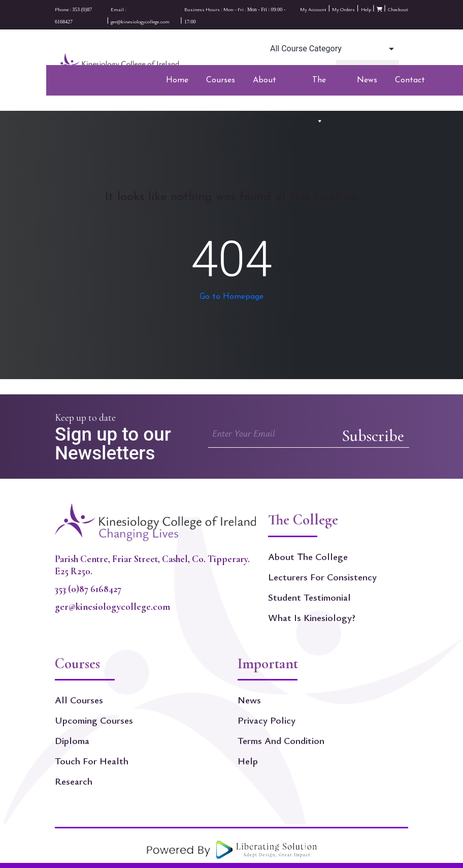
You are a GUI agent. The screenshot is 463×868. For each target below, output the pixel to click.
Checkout (398, 9)
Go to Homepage (231, 297)
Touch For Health (92, 761)
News (367, 80)
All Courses (79, 700)
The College (326, 83)
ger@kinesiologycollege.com (112, 607)
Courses (221, 83)
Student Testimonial (309, 597)
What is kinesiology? (312, 617)
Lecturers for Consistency (322, 577)
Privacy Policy (267, 720)
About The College (308, 556)
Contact (410, 80)
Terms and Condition (281, 740)
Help (366, 9)
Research (74, 781)
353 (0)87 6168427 (88, 589)
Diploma (72, 740)
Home (177, 80)
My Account (313, 9)
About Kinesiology (274, 83)
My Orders (343, 9)
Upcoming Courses (94, 720)
